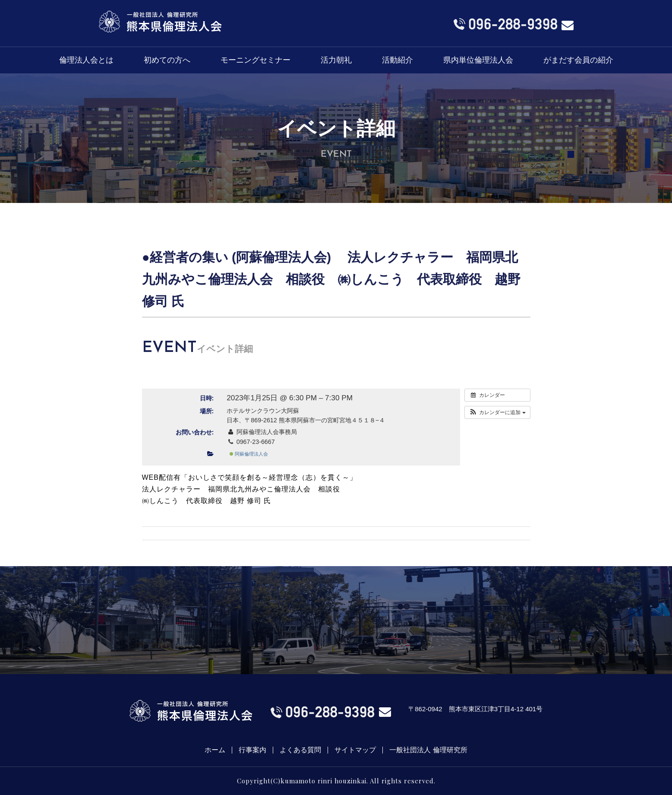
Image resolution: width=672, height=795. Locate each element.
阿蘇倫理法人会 (249, 454)
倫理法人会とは (86, 60)
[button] (497, 412)
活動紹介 (398, 60)
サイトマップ (355, 750)
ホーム (215, 750)
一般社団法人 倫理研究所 (428, 750)
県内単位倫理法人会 (478, 60)
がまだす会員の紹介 (578, 60)
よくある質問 (300, 750)
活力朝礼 (336, 60)
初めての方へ (167, 60)
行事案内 (252, 750)
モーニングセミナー (256, 60)
